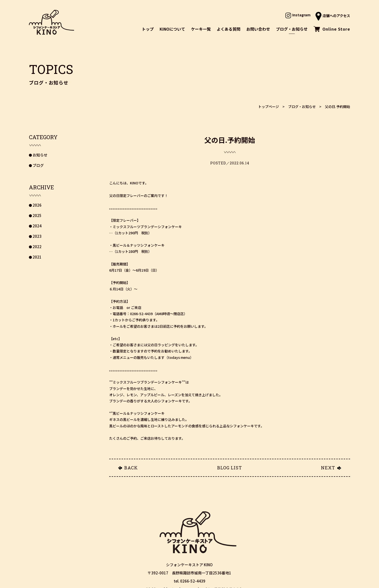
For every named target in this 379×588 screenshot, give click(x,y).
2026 (37, 205)
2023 (37, 236)
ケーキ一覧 (201, 29)
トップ (148, 29)
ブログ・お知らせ (292, 29)
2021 (37, 257)
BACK (131, 468)
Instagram (298, 15)
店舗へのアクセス (333, 16)
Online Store (332, 29)
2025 (37, 215)
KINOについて (172, 29)
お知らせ (40, 155)
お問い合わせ (258, 29)
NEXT (328, 468)
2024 (37, 226)
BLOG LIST (230, 468)
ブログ (38, 165)
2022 (37, 247)
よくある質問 (229, 29)
